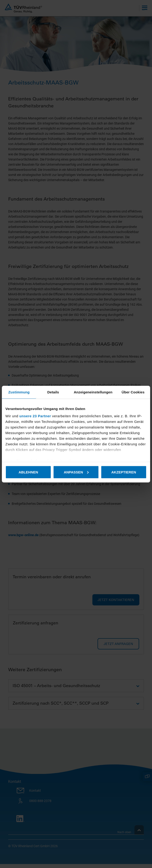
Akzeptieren (124, 472)
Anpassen (76, 472)
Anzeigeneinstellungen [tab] (93, 392)
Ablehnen (28, 472)
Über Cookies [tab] (133, 392)
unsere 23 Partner (35, 416)
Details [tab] (53, 392)
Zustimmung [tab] (19, 392)
